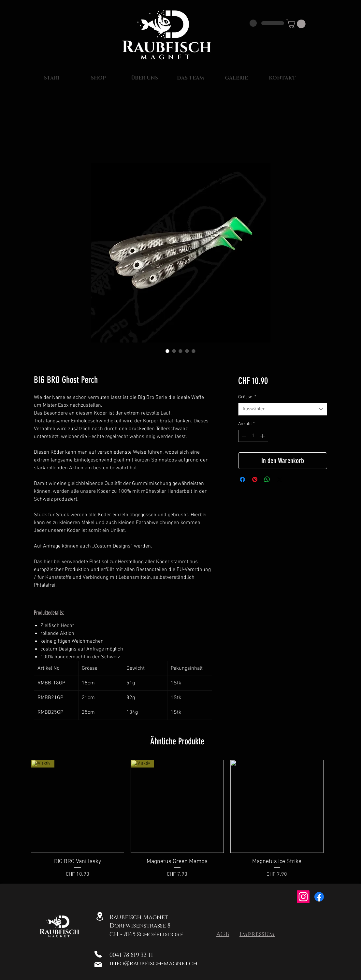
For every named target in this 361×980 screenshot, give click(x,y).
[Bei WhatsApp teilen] (267, 479)
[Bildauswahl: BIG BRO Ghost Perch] (167, 351)
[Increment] (263, 436)
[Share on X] (280, 479)
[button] (297, 24)
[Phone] (98, 954)
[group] (177, 819)
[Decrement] (243, 436)
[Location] (100, 916)
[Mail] (98, 965)
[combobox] (283, 409)
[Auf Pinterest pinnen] (255, 479)
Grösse (247, 397)
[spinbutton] (253, 436)
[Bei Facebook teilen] (242, 479)
